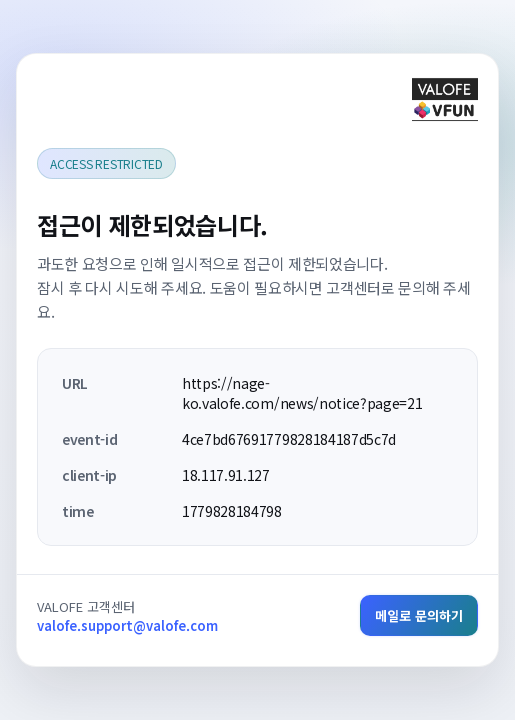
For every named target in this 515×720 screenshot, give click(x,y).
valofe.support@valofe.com (127, 625)
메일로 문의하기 (419, 615)
